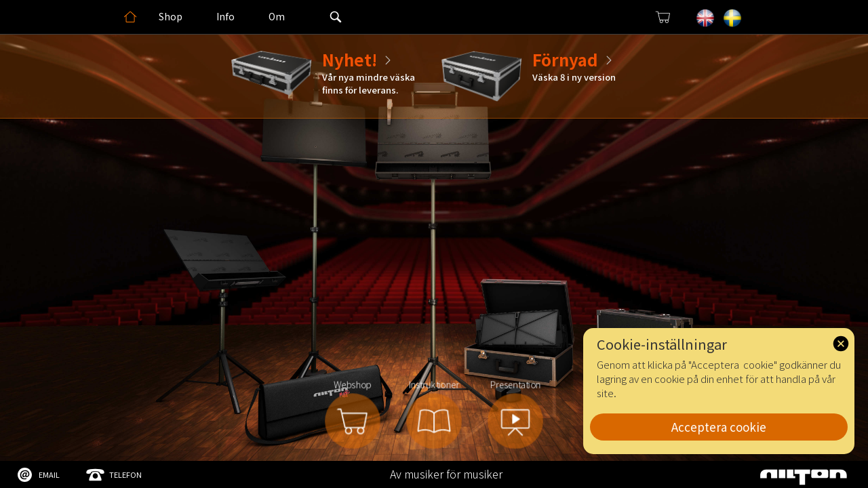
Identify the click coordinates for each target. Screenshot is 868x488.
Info (225, 16)
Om (277, 16)
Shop (171, 16)
